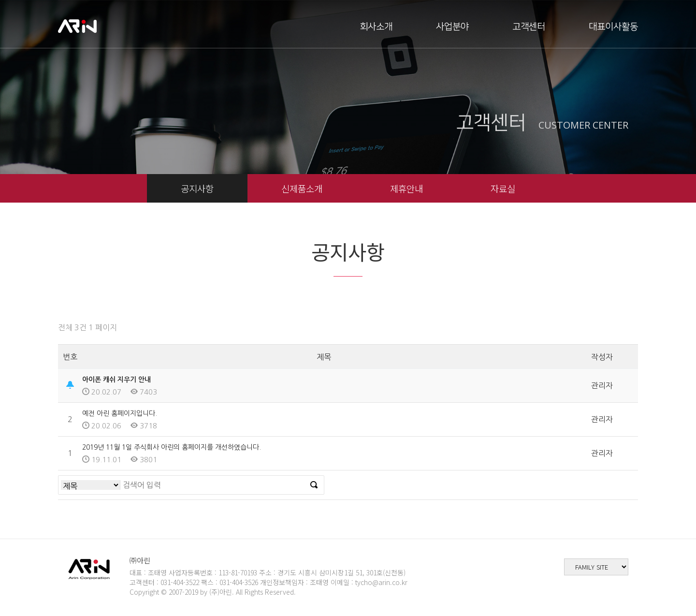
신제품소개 (302, 188)
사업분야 (452, 27)
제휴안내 (406, 188)
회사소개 (376, 27)
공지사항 (197, 188)
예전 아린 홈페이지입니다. (120, 413)
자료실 (503, 188)
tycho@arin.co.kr (381, 582)
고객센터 (529, 27)
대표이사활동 (613, 27)
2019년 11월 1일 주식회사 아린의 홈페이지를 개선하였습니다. (172, 447)
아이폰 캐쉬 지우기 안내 (116, 380)
